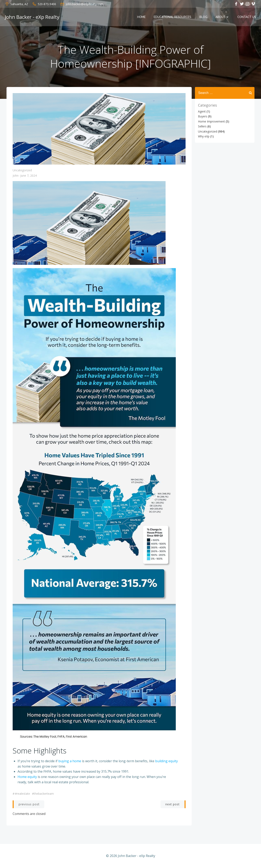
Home (141, 17)
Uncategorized (22, 170)
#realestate (22, 794)
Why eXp (204, 136)
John (16, 175)
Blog (203, 17)
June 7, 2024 (29, 175)
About (222, 17)
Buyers (203, 116)
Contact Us (247, 17)
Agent (202, 111)
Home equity (27, 777)
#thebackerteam (43, 794)
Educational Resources (173, 17)
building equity (166, 761)
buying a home (70, 761)
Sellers (202, 126)
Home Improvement (211, 121)
